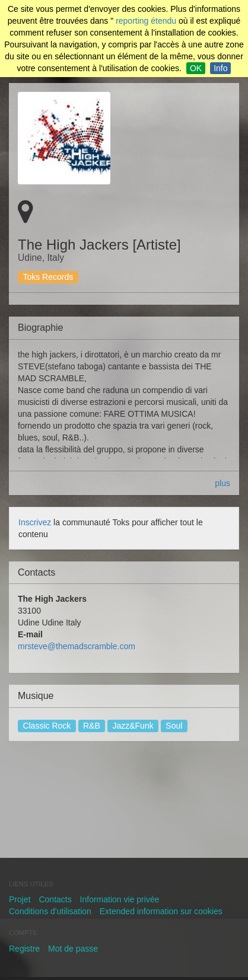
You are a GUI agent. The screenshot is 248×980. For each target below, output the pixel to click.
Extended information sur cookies (161, 911)
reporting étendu (146, 21)
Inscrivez (35, 522)
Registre (24, 949)
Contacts (55, 899)
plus (222, 483)
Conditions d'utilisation (50, 911)
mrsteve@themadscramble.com (77, 646)
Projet (20, 899)
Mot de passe (73, 949)
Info (220, 68)
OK (196, 68)
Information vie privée (120, 899)
